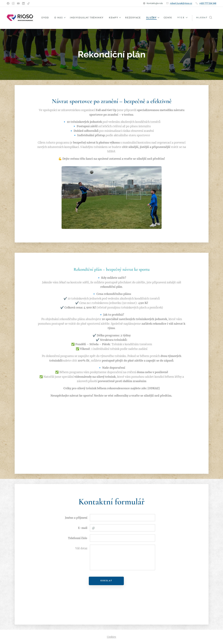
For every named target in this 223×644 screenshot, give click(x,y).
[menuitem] (49, 18)
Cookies (111, 637)
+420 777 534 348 (208, 3)
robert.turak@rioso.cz (181, 3)
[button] (204, 18)
